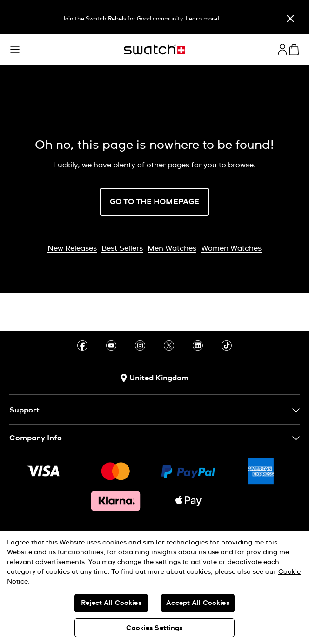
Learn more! (202, 19)
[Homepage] (154, 50)
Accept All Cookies (198, 603)
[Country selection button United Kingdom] (154, 378)
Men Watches (172, 248)
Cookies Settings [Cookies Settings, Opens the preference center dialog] (154, 628)
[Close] (290, 18)
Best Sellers (122, 248)
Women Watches (231, 248)
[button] (15, 50)
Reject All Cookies (111, 603)
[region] (154, 588)
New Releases (72, 248)
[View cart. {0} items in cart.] (294, 50)
